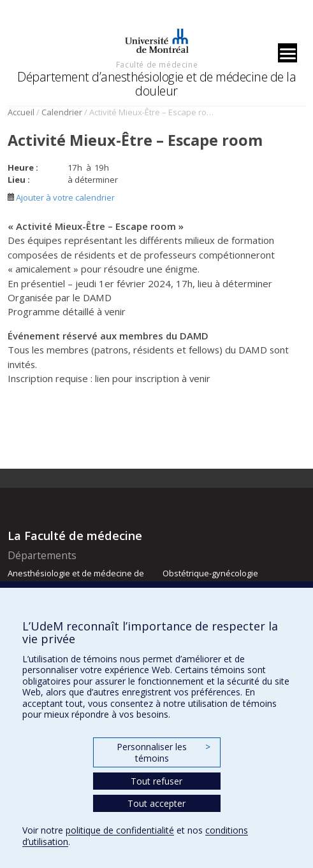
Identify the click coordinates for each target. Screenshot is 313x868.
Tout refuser (156, 781)
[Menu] (288, 53)
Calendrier (62, 112)
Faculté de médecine (157, 64)
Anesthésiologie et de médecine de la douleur (76, 579)
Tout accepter (156, 803)
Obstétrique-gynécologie (210, 573)
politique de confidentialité (120, 830)
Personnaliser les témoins (163, 752)
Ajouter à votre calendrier (61, 197)
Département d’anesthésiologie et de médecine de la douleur (156, 84)
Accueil (21, 112)
